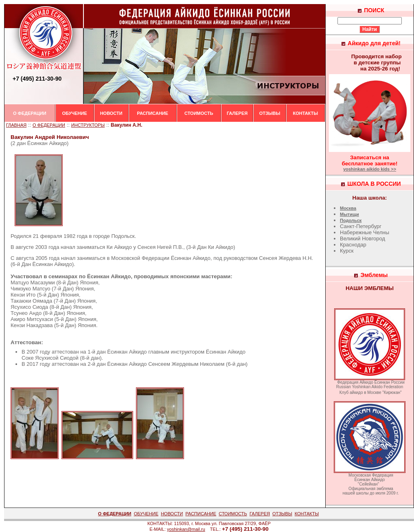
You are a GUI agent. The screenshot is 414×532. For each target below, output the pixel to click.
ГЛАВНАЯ (16, 125)
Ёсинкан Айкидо (47, 143)
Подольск (351, 220)
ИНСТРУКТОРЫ (88, 125)
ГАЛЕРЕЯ (237, 113)
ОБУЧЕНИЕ (74, 113)
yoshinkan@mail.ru (186, 529)
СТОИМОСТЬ (199, 113)
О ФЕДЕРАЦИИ (30, 113)
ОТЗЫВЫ (270, 113)
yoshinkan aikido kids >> (370, 169)
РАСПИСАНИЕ (153, 113)
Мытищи (349, 214)
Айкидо (123, 247)
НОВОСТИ (111, 113)
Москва (348, 208)
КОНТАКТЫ (305, 113)
